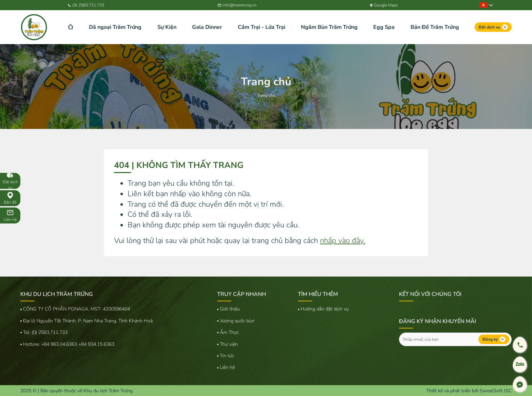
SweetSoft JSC (496, 391)
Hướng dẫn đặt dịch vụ (325, 309)
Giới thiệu (230, 309)
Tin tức (227, 356)
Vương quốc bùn (237, 321)
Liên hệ (227, 367)
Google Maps (384, 5)
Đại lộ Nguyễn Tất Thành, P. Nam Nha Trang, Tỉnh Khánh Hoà (88, 321)
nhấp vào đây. (343, 241)
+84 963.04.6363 (60, 344)
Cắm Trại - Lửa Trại (262, 27)
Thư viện (229, 344)
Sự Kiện (167, 27)
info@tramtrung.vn (237, 5)
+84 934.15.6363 (96, 344)
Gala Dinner (207, 27)
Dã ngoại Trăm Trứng (115, 27)
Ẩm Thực (229, 332)
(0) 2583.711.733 (86, 5)
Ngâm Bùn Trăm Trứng (329, 27)
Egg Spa (384, 27)
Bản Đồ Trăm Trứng (435, 27)
